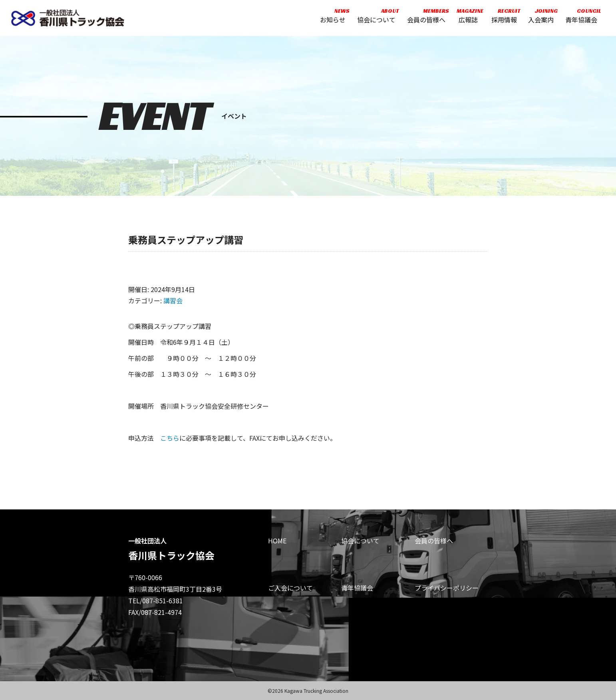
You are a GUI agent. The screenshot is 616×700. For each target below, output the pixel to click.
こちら (170, 438)
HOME (277, 541)
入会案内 (540, 17)
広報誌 (467, 17)
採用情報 (503, 17)
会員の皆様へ (425, 17)
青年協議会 (580, 17)
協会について (376, 17)
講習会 (173, 300)
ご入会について (290, 588)
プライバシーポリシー (447, 588)
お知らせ (332, 17)
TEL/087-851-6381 (156, 601)
